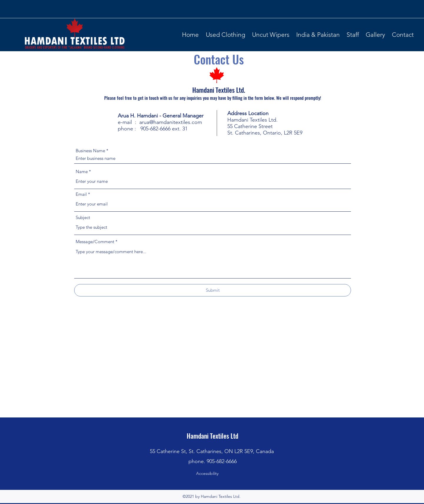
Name (82, 171)
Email (81, 194)
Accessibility (207, 473)
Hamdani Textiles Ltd (212, 436)
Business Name (90, 151)
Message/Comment (95, 242)
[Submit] (213, 290)
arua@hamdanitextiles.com (171, 122)
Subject (83, 217)
